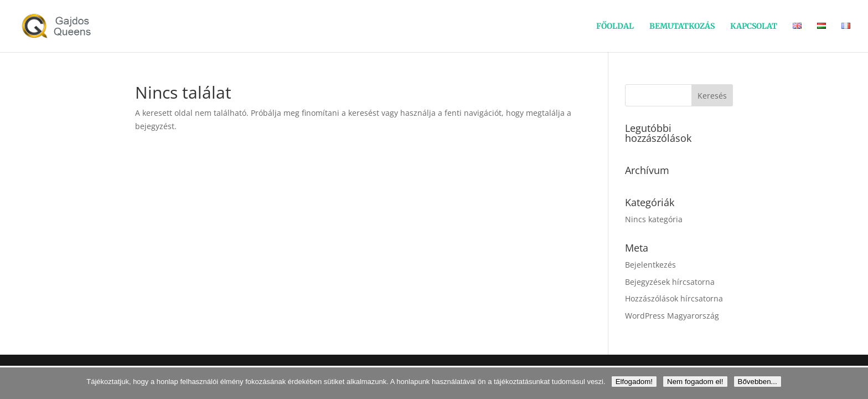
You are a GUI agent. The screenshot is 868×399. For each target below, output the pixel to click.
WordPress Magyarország (672, 316)
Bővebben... (758, 382)
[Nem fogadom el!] (854, 383)
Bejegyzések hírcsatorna (670, 282)
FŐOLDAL (615, 27)
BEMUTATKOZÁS (682, 27)
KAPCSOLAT (754, 27)
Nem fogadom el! (695, 382)
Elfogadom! (634, 382)
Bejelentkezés (650, 265)
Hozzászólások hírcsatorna (674, 298)
